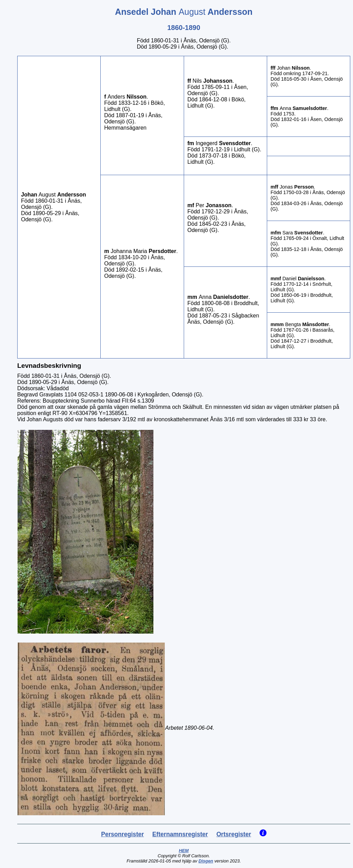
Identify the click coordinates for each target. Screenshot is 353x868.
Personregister (122, 834)
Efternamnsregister (180, 834)
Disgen (206, 861)
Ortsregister (234, 834)
